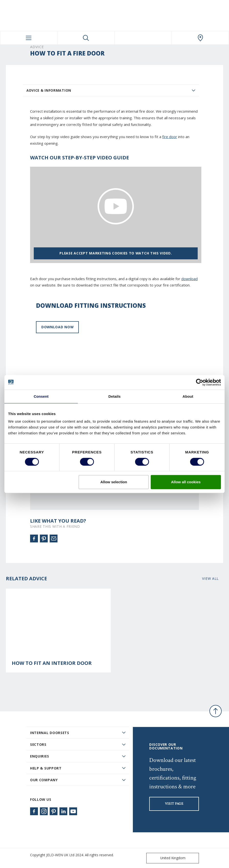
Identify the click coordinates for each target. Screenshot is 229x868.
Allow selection (114, 482)
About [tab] (188, 396)
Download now (57, 327)
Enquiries (40, 756)
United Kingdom (167, 858)
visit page (174, 804)
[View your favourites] (143, 38)
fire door (170, 137)
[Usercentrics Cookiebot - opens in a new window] (200, 382)
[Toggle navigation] (29, 38)
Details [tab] (114, 396)
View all (210, 578)
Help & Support (46, 768)
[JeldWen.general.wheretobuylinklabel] (200, 38)
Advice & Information (49, 90)
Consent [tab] (41, 396)
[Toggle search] (86, 38)
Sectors (38, 744)
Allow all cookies (186, 482)
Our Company (44, 780)
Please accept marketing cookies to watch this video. (116, 253)
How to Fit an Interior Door (52, 663)
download (189, 279)
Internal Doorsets (50, 733)
